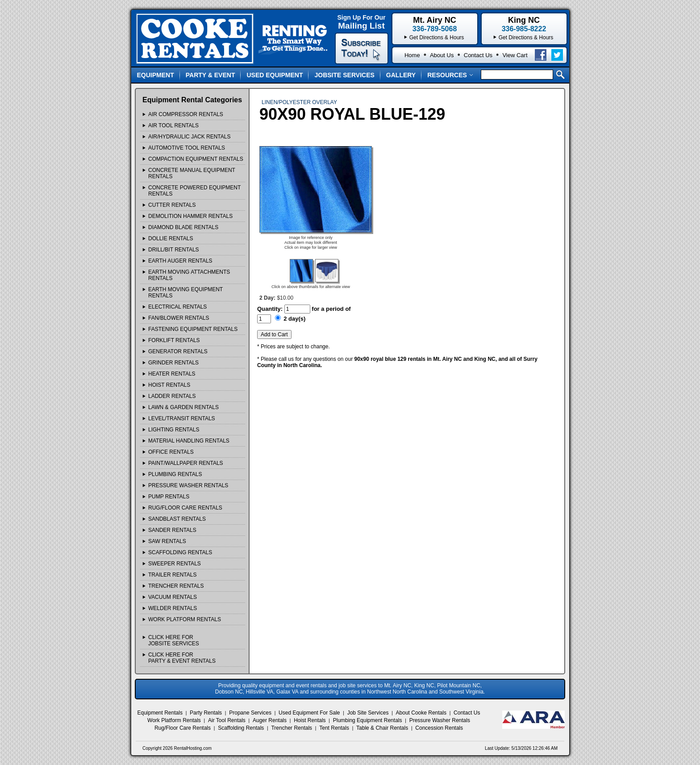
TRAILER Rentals (172, 575)
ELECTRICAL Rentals (177, 307)
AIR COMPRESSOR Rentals (186, 114)
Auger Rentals (270, 720)
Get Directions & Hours (526, 38)
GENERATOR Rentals (178, 351)
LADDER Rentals (172, 396)
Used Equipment (275, 75)
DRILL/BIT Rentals (174, 250)
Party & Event (210, 75)
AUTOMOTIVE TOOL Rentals (187, 148)
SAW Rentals (167, 541)
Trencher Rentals (292, 728)
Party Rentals (206, 713)
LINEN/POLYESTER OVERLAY (299, 102)
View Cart (515, 55)
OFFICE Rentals (171, 452)
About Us (442, 55)
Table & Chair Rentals (382, 728)
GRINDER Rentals (173, 363)
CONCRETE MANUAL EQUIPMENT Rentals (192, 173)
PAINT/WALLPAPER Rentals (186, 463)
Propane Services (250, 713)
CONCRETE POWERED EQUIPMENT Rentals (194, 191)
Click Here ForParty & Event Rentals (182, 658)
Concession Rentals (439, 728)
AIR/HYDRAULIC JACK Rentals (189, 137)
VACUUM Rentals (173, 597)
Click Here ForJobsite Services (174, 640)
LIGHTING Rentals (174, 430)
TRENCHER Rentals (176, 586)
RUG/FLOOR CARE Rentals (185, 508)
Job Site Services (368, 713)
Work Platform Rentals (174, 720)
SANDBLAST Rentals (177, 519)
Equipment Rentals (160, 713)
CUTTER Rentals (172, 205)
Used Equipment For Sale (309, 713)
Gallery (401, 75)
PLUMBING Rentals (175, 474)
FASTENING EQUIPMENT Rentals (193, 329)
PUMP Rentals (169, 497)
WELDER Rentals (173, 608)
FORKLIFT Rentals (174, 340)
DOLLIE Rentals (171, 238)
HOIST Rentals (169, 385)
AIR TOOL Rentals (173, 125)
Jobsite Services (344, 75)
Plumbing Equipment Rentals (368, 720)
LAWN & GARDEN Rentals (183, 407)
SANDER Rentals (172, 530)
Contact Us (478, 55)
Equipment (156, 75)
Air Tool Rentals (227, 720)
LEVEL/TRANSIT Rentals (182, 418)
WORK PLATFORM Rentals (185, 619)
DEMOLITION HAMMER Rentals (190, 216)
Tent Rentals (334, 728)
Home (412, 55)
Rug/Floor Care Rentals (183, 728)
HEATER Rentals (172, 374)
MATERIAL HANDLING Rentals (189, 441)
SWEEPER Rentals (175, 564)
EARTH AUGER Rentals (180, 261)
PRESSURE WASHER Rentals (188, 485)
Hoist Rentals (310, 720)
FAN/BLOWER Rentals (179, 318)
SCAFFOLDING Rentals (180, 552)
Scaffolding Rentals (241, 728)
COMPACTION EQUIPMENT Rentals (196, 159)
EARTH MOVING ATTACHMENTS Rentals (189, 275)
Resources (450, 75)
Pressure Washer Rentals (440, 720)
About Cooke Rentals (421, 713)
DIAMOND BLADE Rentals (183, 227)
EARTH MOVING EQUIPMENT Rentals (185, 293)
